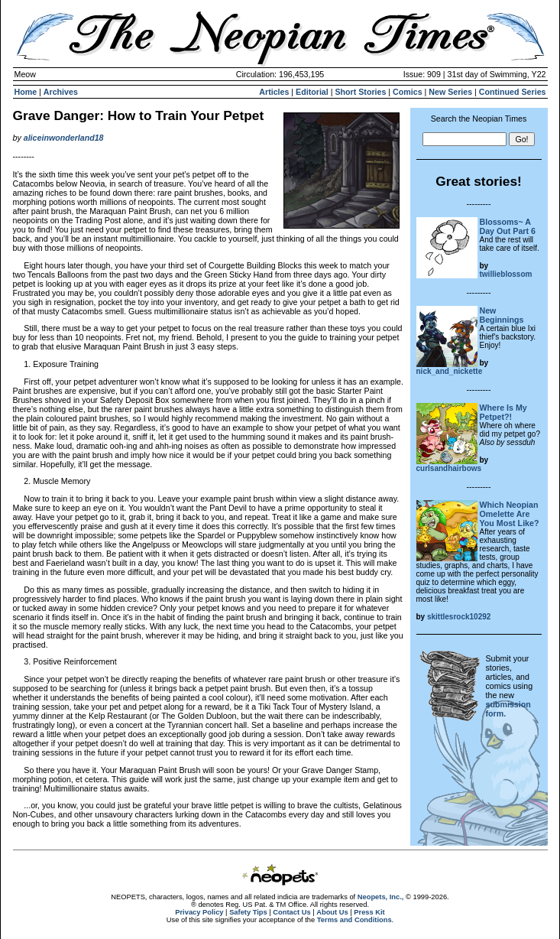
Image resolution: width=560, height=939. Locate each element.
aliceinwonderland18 (64, 138)
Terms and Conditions (354, 920)
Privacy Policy (199, 912)
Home (26, 92)
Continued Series (513, 92)
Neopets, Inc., (381, 897)
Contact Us (291, 912)
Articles (274, 92)
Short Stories (360, 92)
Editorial (312, 92)
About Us (332, 912)
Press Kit (369, 912)
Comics (408, 92)
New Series (450, 92)
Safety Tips (248, 912)
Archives (61, 92)
